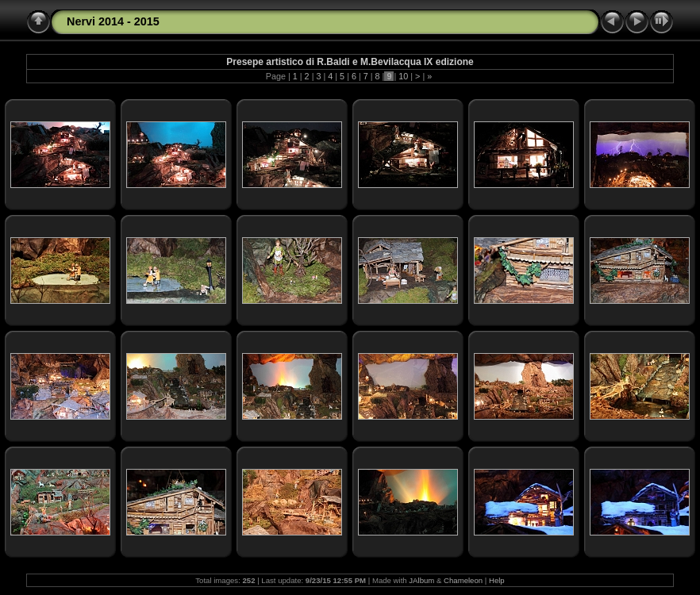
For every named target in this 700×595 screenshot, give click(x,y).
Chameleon (463, 580)
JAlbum (421, 580)
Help (497, 580)
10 (403, 76)
